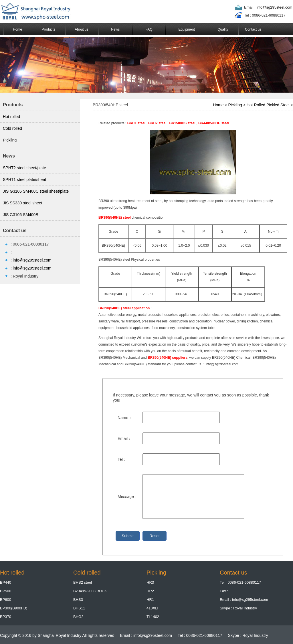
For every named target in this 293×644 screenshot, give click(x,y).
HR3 (150, 582)
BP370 (6, 617)
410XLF (153, 608)
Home (17, 29)
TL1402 (153, 617)
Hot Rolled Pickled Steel (268, 105)
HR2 (150, 591)
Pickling (10, 140)
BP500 (6, 591)
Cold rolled (12, 128)
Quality (223, 29)
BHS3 (78, 600)
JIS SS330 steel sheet (23, 203)
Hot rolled (11, 117)
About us (81, 29)
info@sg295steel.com (274, 7)
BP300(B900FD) (14, 608)
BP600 (6, 600)
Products (48, 29)
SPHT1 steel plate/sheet (24, 180)
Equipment (186, 29)
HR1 (150, 600)
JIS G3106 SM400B (21, 215)
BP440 (6, 582)
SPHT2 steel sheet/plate (24, 168)
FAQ (149, 29)
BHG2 (78, 617)
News (115, 29)
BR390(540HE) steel (115, 218)
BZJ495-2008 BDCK (90, 591)
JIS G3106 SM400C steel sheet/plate (36, 191)
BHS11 (79, 608)
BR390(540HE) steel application (124, 308)
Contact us (253, 29)
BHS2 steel (83, 582)
